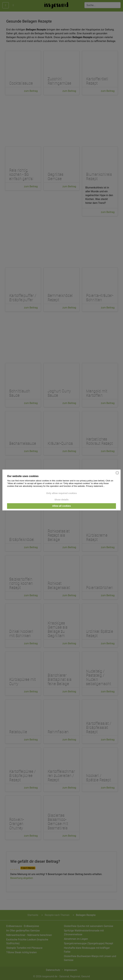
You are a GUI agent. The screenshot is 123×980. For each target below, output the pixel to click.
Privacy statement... (95, 486)
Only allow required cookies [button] (61, 493)
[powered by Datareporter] (117, 474)
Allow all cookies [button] (61, 506)
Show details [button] (61, 500)
